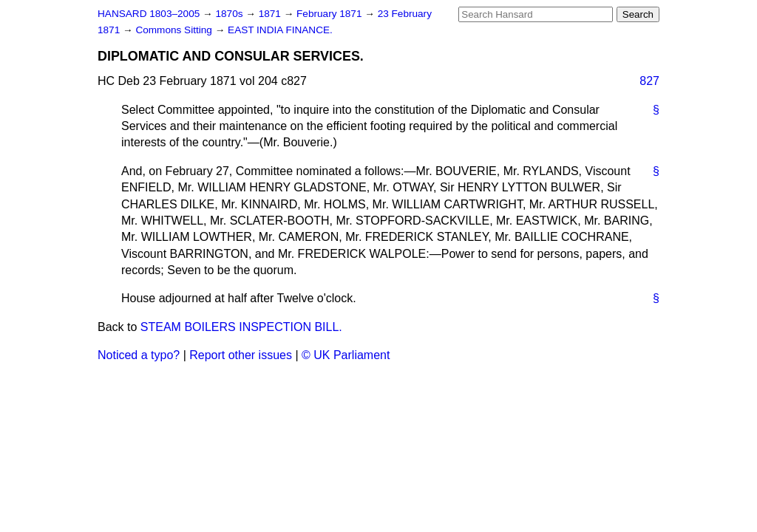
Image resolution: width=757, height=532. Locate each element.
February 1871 (330, 14)
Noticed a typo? (139, 355)
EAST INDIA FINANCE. (280, 30)
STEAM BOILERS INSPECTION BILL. (241, 327)
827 (649, 81)
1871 (271, 14)
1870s (230, 14)
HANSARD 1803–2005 (149, 14)
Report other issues (241, 355)
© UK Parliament (346, 355)
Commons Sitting (175, 30)
